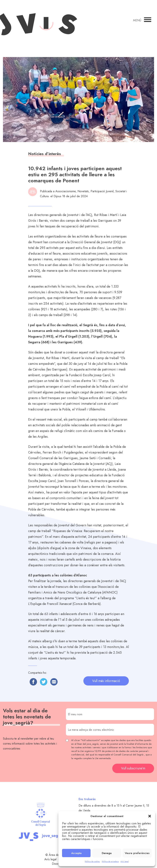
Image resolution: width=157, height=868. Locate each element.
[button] (150, 816)
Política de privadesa (110, 861)
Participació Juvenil (102, 191)
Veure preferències (137, 853)
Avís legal (125, 861)
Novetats (83, 191)
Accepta (76, 853)
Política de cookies (92, 861)
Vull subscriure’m (133, 768)
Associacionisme (66, 191)
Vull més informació (106, 681)
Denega (107, 853)
